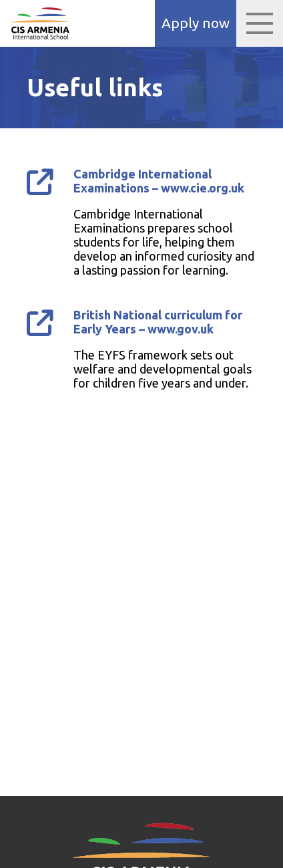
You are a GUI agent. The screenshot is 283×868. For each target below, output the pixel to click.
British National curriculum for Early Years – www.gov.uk (158, 322)
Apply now (196, 23)
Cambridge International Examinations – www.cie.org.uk (159, 181)
